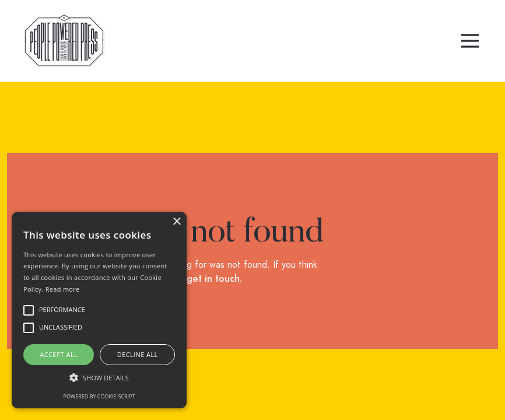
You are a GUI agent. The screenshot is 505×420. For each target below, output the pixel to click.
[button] (470, 41)
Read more (63, 289)
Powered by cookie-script (99, 396)
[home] (64, 41)
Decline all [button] (138, 354)
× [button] (176, 222)
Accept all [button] (59, 354)
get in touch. (214, 279)
